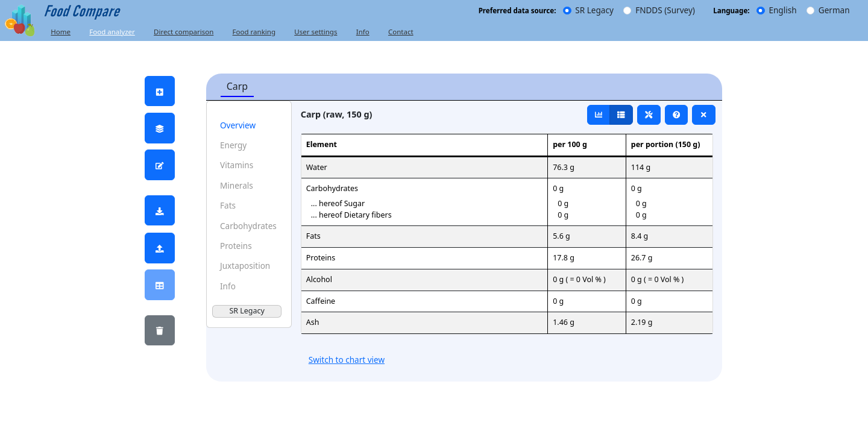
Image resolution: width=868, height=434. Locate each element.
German (834, 10)
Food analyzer (112, 32)
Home (61, 32)
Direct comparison (184, 32)
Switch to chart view (347, 360)
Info (363, 32)
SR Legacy (594, 10)
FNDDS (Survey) (665, 10)
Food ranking (254, 32)
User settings (316, 32)
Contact (401, 32)
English (782, 10)
